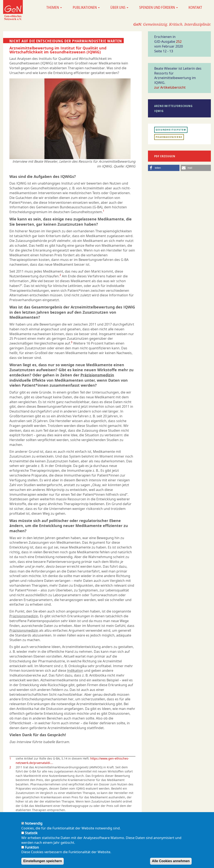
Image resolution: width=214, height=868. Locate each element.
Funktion (32, 850)
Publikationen (86, 7)
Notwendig (34, 826)
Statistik (31, 836)
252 (179, 42)
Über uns (119, 7)
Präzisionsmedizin (97, 375)
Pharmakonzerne (169, 137)
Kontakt (195, 7)
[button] (164, 168)
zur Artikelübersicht (170, 87)
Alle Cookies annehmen (171, 864)
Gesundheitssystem (171, 130)
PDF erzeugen (165, 156)
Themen (54, 7)
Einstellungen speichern (43, 864)
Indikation (75, 670)
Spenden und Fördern (159, 7)
